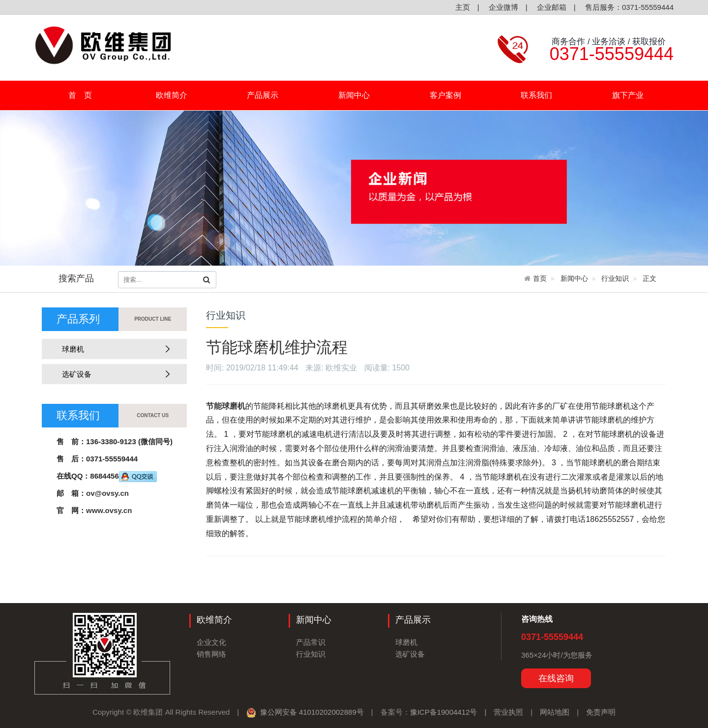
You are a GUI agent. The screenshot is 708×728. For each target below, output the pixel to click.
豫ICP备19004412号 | (452, 712)
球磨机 (113, 349)
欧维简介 (176, 95)
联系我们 (536, 95)
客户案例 (445, 95)
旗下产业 (632, 95)
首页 (540, 278)
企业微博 (502, 7)
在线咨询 (556, 678)
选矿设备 (113, 374)
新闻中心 (358, 95)
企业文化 (211, 642)
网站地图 (555, 712)
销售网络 (211, 654)
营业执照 (508, 712)
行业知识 (615, 278)
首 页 (80, 95)
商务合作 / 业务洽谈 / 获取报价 (608, 41)
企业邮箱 (551, 7)
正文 (649, 278)
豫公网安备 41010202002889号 (305, 712)
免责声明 (601, 712)
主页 (461, 7)
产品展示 (266, 95)
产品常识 (311, 642)
